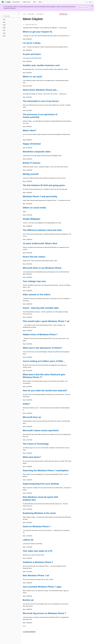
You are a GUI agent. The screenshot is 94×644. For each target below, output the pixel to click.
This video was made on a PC (38, 551)
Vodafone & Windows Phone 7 (38, 562)
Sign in (91, 2)
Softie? (26, 404)
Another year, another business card (41, 65)
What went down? (32, 457)
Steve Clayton (40, 14)
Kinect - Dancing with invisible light (41, 308)
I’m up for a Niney (32, 43)
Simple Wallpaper (32, 219)
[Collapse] (19, 13)
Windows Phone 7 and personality (40, 196)
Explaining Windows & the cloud (39, 513)
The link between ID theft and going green (44, 185)
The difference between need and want (42, 230)
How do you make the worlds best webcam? (45, 391)
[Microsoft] (3, 2)
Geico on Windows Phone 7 (37, 526)
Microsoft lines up (32, 417)
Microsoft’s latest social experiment (41, 430)
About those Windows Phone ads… (41, 90)
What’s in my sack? (33, 77)
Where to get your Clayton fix (38, 32)
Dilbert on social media (34, 208)
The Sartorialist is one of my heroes (41, 101)
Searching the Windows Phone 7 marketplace (46, 470)
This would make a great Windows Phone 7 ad (46, 321)
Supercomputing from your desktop (41, 484)
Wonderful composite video (37, 152)
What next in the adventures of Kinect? (42, 348)
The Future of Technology (36, 444)
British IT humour (32, 163)
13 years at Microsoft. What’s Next (40, 243)
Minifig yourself (31, 174)
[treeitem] (10, 19)
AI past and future (32, 54)
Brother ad (28, 600)
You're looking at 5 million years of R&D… (44, 361)
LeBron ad (28, 540)
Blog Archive (31, 14)
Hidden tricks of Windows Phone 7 (40, 334)
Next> (24, 626)
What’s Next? (29, 130)
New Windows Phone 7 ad (36, 575)
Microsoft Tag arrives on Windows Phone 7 (44, 613)
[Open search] (87, 2)
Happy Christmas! (32, 144)
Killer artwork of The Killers (37, 295)
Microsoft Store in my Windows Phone (42, 268)
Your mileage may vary (34, 281)
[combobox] (10, 16)
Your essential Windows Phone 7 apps (42, 587)
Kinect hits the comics (34, 257)
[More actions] (70, 14)
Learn (24, 14)
